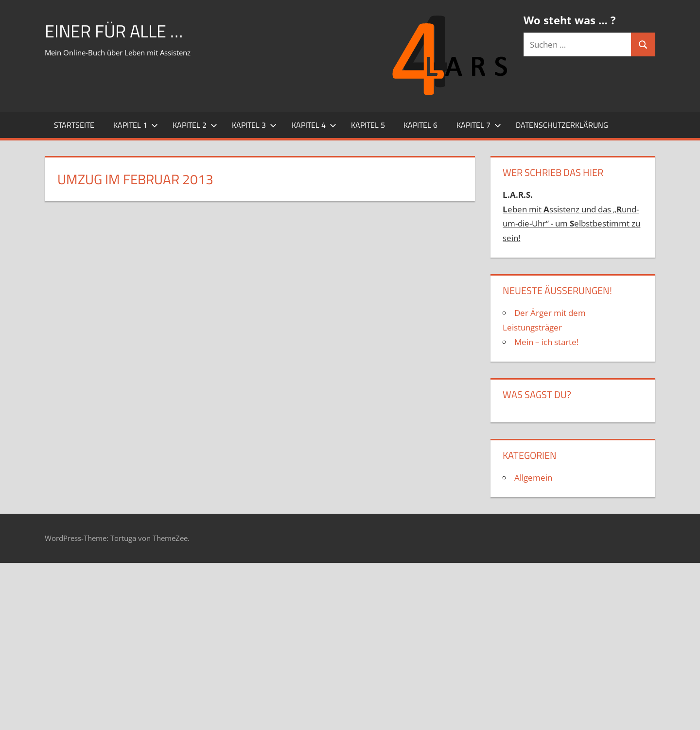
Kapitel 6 (420, 125)
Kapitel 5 (368, 125)
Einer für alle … (114, 31)
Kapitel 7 (479, 125)
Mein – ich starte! (546, 342)
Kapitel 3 (254, 125)
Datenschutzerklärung (562, 125)
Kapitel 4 (314, 125)
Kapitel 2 (195, 125)
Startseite (74, 125)
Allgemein (533, 478)
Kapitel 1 (136, 125)
